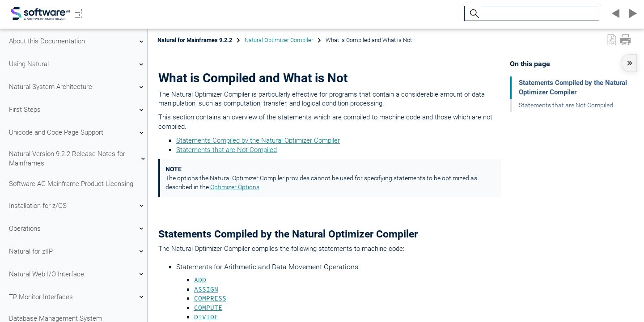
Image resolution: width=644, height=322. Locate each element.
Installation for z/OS (77, 206)
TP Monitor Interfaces (77, 297)
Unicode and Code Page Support (77, 133)
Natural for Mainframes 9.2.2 (195, 40)
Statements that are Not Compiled (227, 150)
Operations (77, 229)
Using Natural (77, 64)
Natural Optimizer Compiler (279, 40)
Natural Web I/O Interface (77, 274)
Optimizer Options (235, 187)
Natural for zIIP (77, 251)
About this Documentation (77, 42)
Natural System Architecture (77, 87)
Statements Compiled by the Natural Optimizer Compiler (258, 140)
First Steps (77, 110)
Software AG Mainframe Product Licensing (71, 184)
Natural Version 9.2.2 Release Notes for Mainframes (77, 159)
